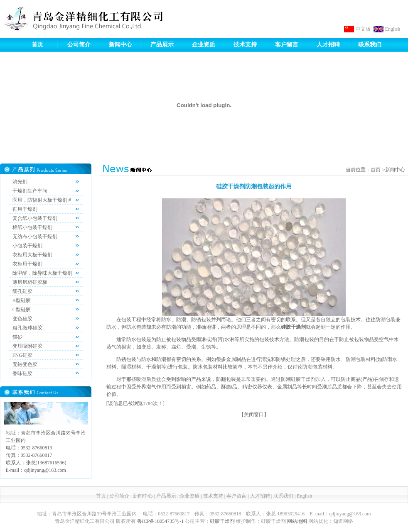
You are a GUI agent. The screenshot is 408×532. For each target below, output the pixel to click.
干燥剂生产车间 (30, 191)
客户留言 (287, 45)
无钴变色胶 (25, 364)
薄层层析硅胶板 (30, 282)
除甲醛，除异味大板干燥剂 (42, 273)
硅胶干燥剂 (222, 521)
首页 (37, 45)
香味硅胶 (22, 373)
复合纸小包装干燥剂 (35, 218)
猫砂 (17, 337)
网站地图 (297, 521)
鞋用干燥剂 (25, 209)
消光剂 (20, 182)
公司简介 (79, 45)
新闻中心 (120, 45)
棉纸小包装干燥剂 (32, 227)
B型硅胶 (22, 300)
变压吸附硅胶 (27, 346)
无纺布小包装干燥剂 (35, 237)
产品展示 (162, 45)
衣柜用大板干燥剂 (32, 255)
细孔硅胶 (22, 291)
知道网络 (343, 521)
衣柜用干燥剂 (27, 264)
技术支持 (245, 45)
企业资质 (204, 45)
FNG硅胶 (22, 355)
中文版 (363, 29)
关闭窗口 (254, 415)
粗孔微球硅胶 (27, 328)
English (393, 29)
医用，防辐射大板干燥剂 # (42, 200)
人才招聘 (328, 45)
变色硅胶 (22, 319)
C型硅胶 (22, 310)
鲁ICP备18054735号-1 (161, 521)
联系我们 (370, 45)
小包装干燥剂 (27, 246)
